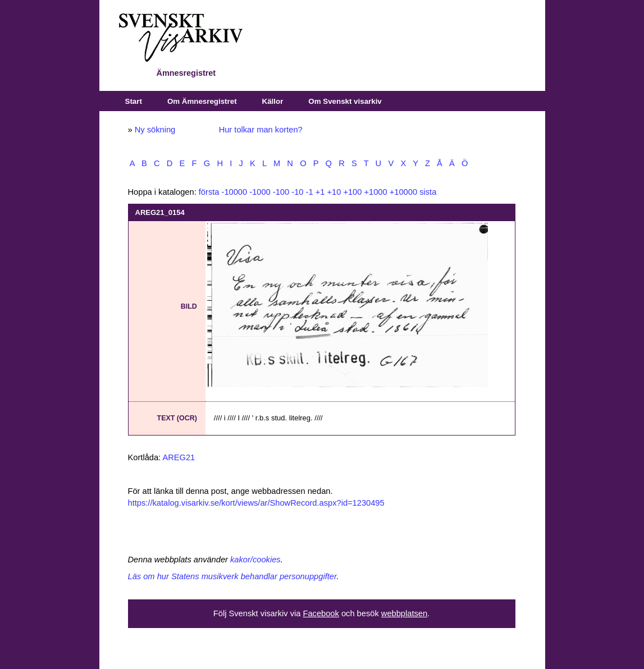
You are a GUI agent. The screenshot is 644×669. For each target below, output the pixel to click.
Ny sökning (155, 130)
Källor (273, 101)
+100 (352, 192)
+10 (334, 192)
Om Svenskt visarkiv (345, 101)
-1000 (260, 192)
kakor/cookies (255, 560)
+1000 (375, 192)
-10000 (235, 192)
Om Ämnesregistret (202, 101)
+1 (320, 192)
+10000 (403, 192)
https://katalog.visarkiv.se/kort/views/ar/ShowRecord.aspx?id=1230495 (256, 503)
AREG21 (179, 457)
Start (134, 101)
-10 (297, 192)
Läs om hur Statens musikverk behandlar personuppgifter (232, 576)
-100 (281, 192)
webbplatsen (404, 613)
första (209, 192)
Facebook (321, 613)
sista (428, 192)
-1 (310, 192)
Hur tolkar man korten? (261, 130)
